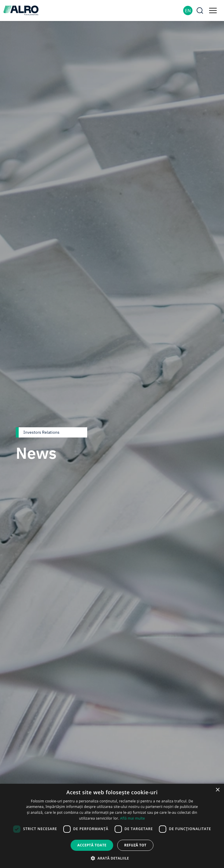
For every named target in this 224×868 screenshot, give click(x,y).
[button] (112, 858)
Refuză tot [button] (135, 845)
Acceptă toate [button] (92, 845)
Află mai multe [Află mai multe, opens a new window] (133, 818)
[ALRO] (21, 10)
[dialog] (112, 826)
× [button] (217, 790)
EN (188, 10)
